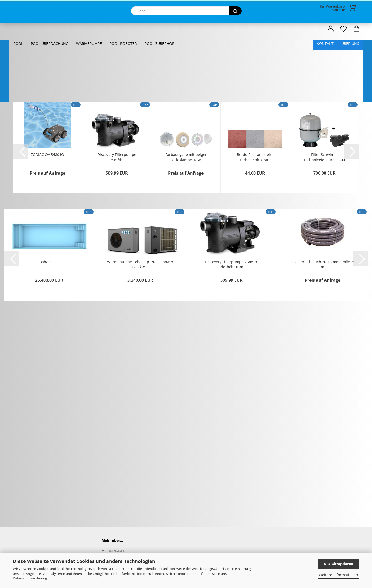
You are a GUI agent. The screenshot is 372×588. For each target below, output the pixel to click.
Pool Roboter (123, 44)
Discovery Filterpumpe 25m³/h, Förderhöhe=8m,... (117, 119)
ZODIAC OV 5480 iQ (47, 117)
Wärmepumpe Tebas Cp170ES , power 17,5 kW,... (140, 227)
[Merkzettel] (344, 29)
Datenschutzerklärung (30, 578)
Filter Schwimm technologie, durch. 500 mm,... (324, 119)
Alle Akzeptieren (338, 564)
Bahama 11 (49, 225)
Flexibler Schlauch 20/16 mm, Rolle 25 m (322, 227)
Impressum (116, 513)
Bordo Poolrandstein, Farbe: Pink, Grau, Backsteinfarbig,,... (255, 119)
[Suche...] (235, 11)
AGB (110, 538)
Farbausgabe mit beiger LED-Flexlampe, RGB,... (186, 119)
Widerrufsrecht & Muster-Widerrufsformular (142, 530)
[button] (331, 29)
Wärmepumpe (89, 44)
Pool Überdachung (50, 44)
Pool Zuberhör (160, 44)
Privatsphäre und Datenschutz (131, 546)
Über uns (350, 44)
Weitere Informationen (338, 575)
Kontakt (325, 44)
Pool (18, 44)
